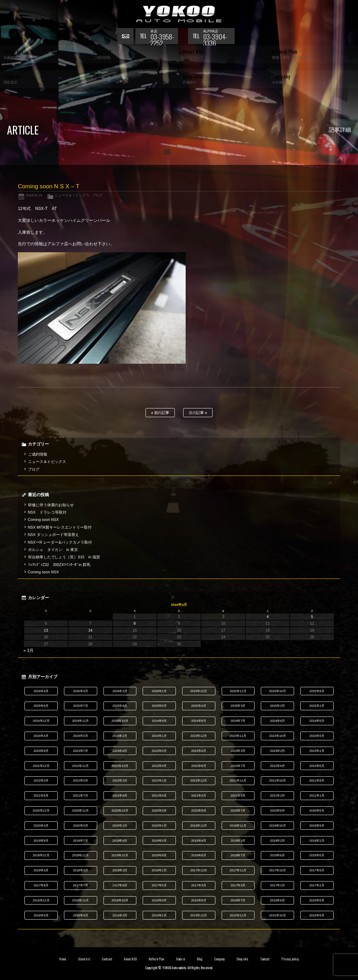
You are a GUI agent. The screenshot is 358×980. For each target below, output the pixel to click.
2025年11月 (238, 691)
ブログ (98, 195)
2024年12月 (41, 721)
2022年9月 (159, 766)
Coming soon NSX (44, 520)
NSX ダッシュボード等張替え (53, 535)
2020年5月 (317, 811)
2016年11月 (80, 900)
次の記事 (198, 413)
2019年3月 (238, 841)
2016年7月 (238, 900)
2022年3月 (81, 781)
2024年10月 (120, 721)
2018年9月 (159, 855)
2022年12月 (41, 766)
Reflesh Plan (156, 959)
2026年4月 (41, 691)
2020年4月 (41, 826)
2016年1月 (159, 915)
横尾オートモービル (179, 14)
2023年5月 (159, 751)
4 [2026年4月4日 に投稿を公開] (268, 617)
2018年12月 (41, 855)
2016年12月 (41, 900)
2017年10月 (278, 870)
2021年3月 (238, 796)
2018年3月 (81, 870)
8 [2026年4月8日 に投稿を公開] (135, 623)
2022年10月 (120, 766)
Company (219, 959)
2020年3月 (81, 826)
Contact (265, 959)
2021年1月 (317, 796)
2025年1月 (317, 706)
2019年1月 (317, 841)
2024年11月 (80, 721)
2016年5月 (317, 900)
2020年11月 (80, 811)
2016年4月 (41, 915)
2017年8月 (41, 885)
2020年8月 (199, 811)
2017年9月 (317, 870)
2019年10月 (278, 826)
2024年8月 (199, 721)
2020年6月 (277, 811)
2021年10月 (278, 781)
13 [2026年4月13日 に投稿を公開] (46, 630)
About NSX (130, 959)
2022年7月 (238, 766)
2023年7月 (81, 751)
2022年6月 (277, 766)
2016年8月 (199, 900)
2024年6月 (277, 721)
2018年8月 (199, 855)
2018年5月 (317, 855)
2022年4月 (41, 781)
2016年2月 (120, 915)
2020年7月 (238, 811)
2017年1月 (317, 885)
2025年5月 (159, 706)
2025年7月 (81, 706)
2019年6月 (120, 841)
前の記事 (160, 413)
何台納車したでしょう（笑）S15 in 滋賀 (64, 557)
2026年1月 (159, 691)
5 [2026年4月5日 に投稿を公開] (312, 617)
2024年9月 (159, 721)
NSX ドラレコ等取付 (47, 512)
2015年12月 (199, 915)
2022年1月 (159, 781)
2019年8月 (41, 841)
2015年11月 (238, 915)
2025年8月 (41, 706)
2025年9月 (317, 691)
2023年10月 (278, 736)
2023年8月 (41, 751)
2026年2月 (120, 691)
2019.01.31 (34, 195)
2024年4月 (41, 736)
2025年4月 (199, 706)
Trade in (181, 959)
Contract (107, 959)
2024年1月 (159, 736)
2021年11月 (238, 781)
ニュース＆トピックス (72, 195)
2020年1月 (159, 826)
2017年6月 (120, 885)
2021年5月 (159, 796)
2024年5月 (317, 721)
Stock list (84, 959)
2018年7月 (238, 855)
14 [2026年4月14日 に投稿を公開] (90, 630)
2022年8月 (199, 766)
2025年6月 (120, 706)
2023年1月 (317, 751)
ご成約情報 (38, 454)
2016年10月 (120, 900)
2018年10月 (120, 855)
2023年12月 (199, 736)
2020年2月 (120, 826)
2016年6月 (277, 900)
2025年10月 (278, 691)
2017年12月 (199, 870)
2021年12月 (199, 781)
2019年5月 (159, 841)
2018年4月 (41, 870)
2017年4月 (199, 885)
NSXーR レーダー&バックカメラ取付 (60, 542)
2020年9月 (159, 811)
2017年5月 (159, 885)
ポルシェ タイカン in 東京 (53, 550)
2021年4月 (199, 796)
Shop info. (242, 959)
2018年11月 (80, 855)
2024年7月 (238, 721)
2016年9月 (159, 900)
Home (63, 959)
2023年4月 (199, 751)
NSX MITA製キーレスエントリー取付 (60, 527)
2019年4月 (199, 841)
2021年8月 (41, 796)
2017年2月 (277, 885)
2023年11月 (238, 736)
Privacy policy (290, 959)
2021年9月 (317, 781)
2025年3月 (238, 706)
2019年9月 (317, 826)
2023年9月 (317, 736)
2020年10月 (120, 811)
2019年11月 (238, 826)
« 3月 (28, 651)
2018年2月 (120, 870)
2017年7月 (81, 885)
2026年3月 (81, 691)
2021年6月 (120, 796)
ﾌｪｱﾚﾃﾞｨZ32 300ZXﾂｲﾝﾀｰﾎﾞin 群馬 (59, 565)
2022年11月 (80, 766)
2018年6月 (277, 855)
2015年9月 (317, 915)
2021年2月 (277, 796)
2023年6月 (120, 751)
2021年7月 (81, 796)
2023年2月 (277, 751)
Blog (200, 959)
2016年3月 (81, 915)
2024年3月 (81, 736)
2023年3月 (238, 751)
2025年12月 (199, 691)
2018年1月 (159, 870)
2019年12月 (199, 826)
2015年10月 (278, 915)
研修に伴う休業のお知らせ (51, 505)
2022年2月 (120, 781)
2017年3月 (238, 885)
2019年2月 (277, 841)
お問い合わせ (126, 37)
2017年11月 (238, 870)
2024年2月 (120, 736)
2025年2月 (277, 706)
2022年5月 (317, 766)
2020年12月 (41, 811)
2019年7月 (81, 841)
